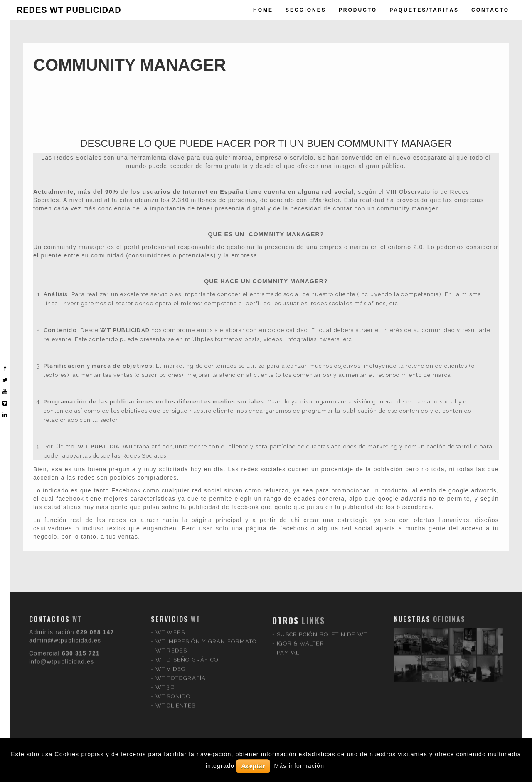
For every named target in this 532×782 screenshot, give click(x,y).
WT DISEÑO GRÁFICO (187, 601)
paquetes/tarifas (424, 10)
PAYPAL (288, 594)
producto (358, 10)
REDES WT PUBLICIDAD (69, 10)
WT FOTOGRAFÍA (181, 620)
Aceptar (253, 766)
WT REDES (171, 592)
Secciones (306, 10)
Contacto (490, 10)
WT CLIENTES (175, 647)
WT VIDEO (171, 610)
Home (263, 10)
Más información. (300, 766)
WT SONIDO (173, 638)
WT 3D (165, 629)
